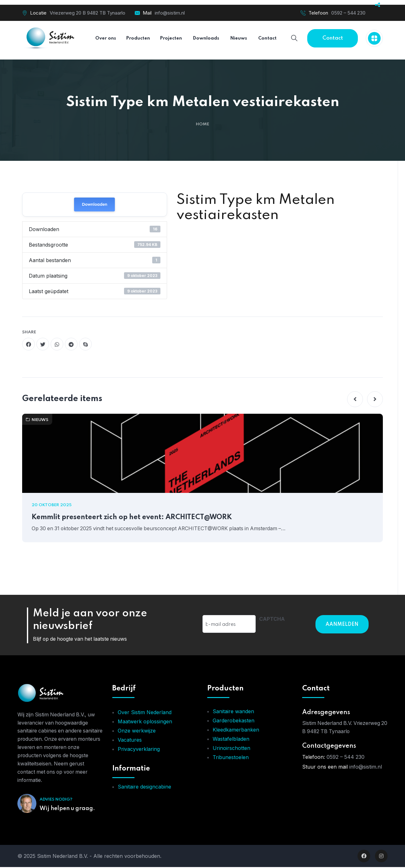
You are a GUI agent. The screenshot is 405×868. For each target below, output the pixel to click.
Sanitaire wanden (233, 712)
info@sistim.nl (170, 13)
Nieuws (37, 420)
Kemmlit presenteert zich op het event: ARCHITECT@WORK (134, 518)
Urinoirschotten (231, 749)
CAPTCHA (272, 619)
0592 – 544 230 (348, 13)
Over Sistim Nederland (145, 713)
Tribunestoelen (231, 758)
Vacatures (130, 741)
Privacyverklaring (139, 750)
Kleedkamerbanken (236, 731)
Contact (333, 38)
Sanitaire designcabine (144, 788)
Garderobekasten (234, 721)
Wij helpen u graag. (67, 809)
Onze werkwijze (137, 732)
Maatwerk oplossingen (145, 722)
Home (202, 124)
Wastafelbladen (231, 740)
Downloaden (94, 204)
